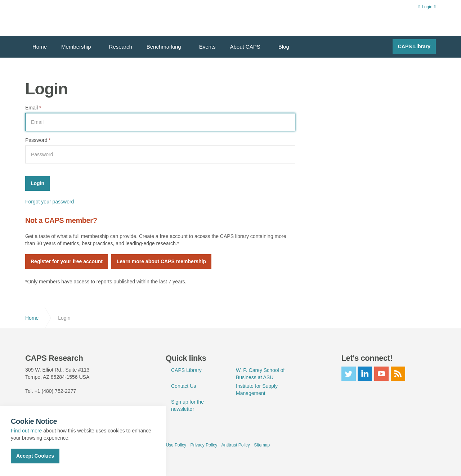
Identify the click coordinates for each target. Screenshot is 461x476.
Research (121, 47)
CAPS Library (414, 46)
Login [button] (427, 7)
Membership (76, 47)
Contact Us (183, 386)
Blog (284, 47)
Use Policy (176, 445)
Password (38, 140)
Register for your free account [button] (67, 261)
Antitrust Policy (235, 445)
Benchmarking (164, 47)
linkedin (365, 374)
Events (207, 47)
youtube (381, 374)
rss (398, 374)
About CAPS (245, 47)
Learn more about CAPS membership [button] (161, 261)
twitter (349, 374)
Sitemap (262, 445)
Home (40, 47)
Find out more (26, 431)
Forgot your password (50, 202)
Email (33, 108)
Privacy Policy (204, 445)
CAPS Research (51, 18)
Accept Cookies (35, 456)
